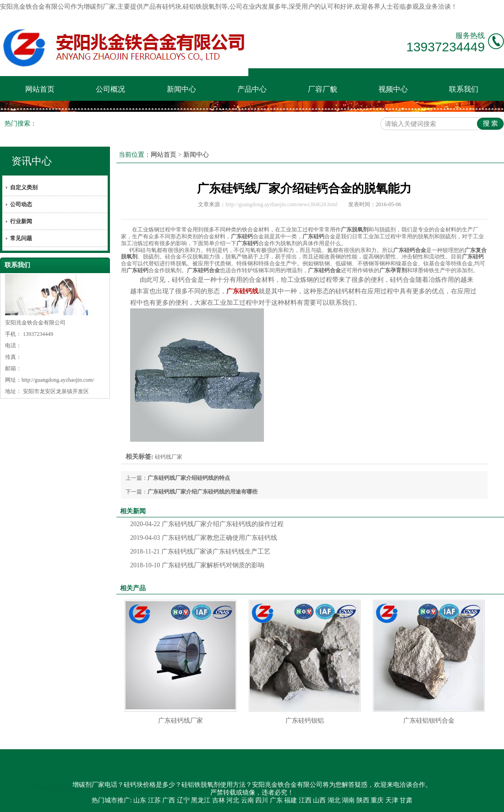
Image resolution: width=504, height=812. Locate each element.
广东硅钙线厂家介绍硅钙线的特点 (189, 478)
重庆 (377, 800)
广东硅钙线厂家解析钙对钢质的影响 (197, 565)
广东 (276, 800)
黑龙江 (201, 800)
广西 (169, 800)
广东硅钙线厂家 (181, 721)
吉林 (219, 800)
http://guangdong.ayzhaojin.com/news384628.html (281, 204)
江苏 (154, 800)
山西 (319, 800)
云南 (247, 800)
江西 (305, 800)
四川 (262, 800)
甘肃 (406, 800)
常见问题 (21, 238)
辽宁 (183, 800)
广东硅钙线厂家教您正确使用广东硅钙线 (204, 538)
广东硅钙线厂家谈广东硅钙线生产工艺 (200, 551)
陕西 (363, 800)
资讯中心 (32, 161)
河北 (233, 800)
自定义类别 (24, 187)
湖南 (348, 800)
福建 (290, 800)
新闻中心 (181, 89)
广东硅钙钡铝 (305, 721)
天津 (392, 800)
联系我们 (464, 89)
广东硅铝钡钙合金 (429, 721)
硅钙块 (172, 7)
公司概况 (110, 89)
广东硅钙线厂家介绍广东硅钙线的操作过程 (207, 524)
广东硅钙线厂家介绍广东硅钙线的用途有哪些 (203, 492)
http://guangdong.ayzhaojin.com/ (58, 380)
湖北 (334, 800)
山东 (140, 800)
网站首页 (40, 89)
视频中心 (393, 89)
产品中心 (252, 89)
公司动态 (21, 204)
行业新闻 (21, 221)
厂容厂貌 (323, 89)
